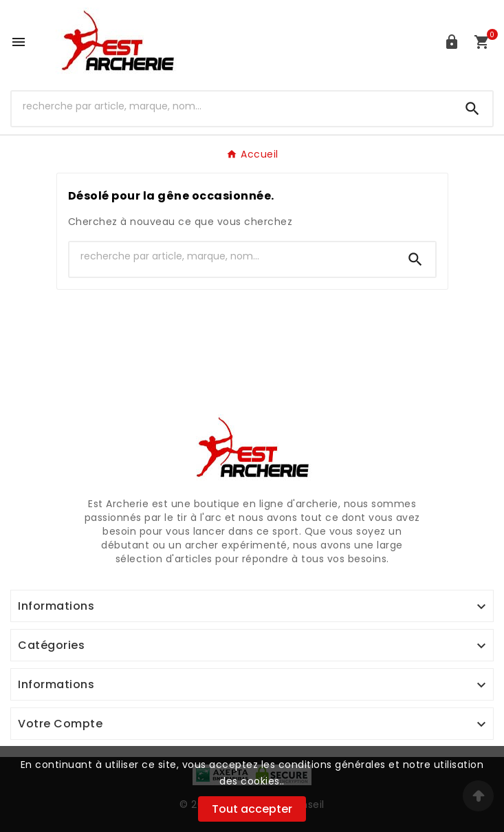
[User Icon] (452, 42)
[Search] (472, 109)
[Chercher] (232, 106)
